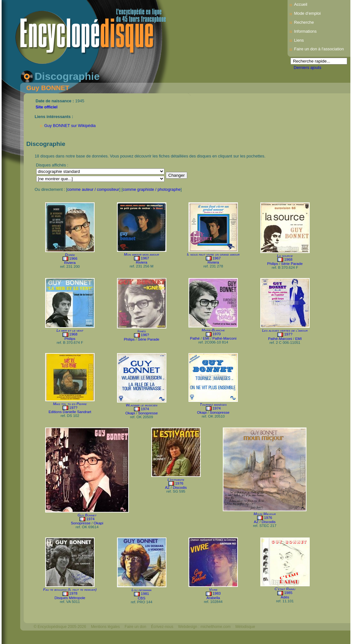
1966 (73, 258)
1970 (217, 334)
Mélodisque (245, 627)
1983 (217, 593)
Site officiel (46, 107)
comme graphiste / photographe (152, 189)
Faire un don (135, 627)
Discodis (180, 487)
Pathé (195, 338)
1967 (145, 258)
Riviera (70, 263)
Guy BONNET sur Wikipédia (70, 126)
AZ (168, 487)
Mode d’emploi (307, 13)
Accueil (301, 4)
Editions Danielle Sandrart (70, 412)
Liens (299, 40)
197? (288, 334)
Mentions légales (105, 627)
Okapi (130, 413)
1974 (145, 409)
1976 (179, 483)
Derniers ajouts (307, 68)
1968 (288, 259)
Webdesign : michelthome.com (204, 627)
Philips (272, 264)
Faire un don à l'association (319, 49)
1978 (73, 593)
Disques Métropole (70, 598)
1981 (145, 594)
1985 (288, 593)
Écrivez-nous (162, 627)
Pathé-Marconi (225, 338)
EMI (206, 338)
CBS (142, 598)
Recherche (304, 22)
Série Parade (292, 264)
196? (145, 335)
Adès (285, 597)
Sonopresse (148, 413)
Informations (305, 31)
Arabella (213, 598)
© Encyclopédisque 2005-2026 (60, 627)
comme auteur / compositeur (93, 189)
